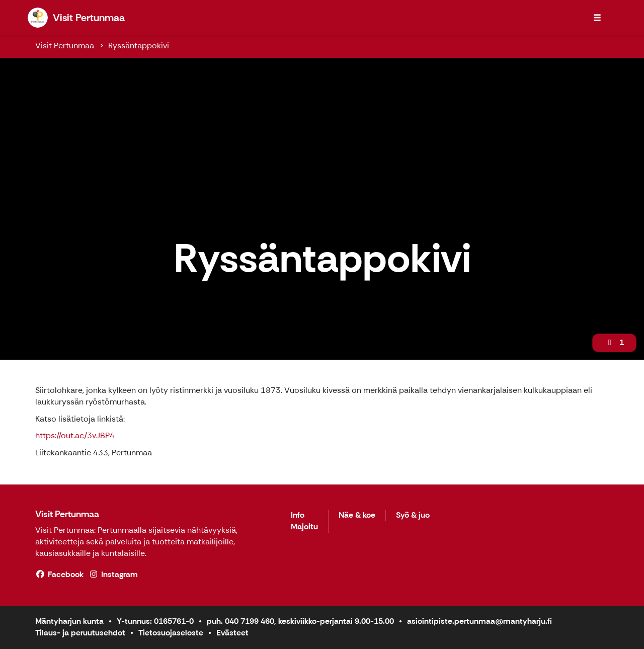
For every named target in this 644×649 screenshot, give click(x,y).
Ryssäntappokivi (139, 46)
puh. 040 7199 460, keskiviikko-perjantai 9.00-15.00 (300, 621)
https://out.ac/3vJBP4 (75, 435)
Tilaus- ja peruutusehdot (80, 633)
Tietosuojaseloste (171, 633)
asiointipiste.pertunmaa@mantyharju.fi (479, 621)
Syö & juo (413, 515)
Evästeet (232, 633)
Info (298, 515)
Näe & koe (357, 515)
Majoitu (304, 527)
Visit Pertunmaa (65, 46)
